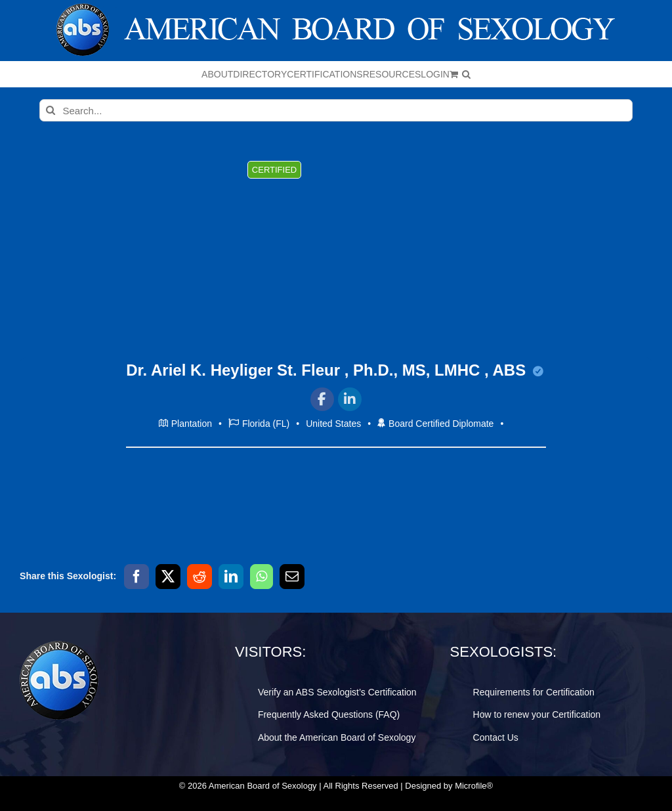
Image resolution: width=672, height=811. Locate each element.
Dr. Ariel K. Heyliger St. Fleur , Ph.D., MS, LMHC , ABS (335, 370)
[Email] (292, 577)
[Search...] (336, 110)
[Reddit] (199, 577)
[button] (466, 74)
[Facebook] (136, 577)
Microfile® (474, 786)
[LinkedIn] (231, 577)
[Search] (51, 110)
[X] (168, 577)
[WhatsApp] (262, 577)
